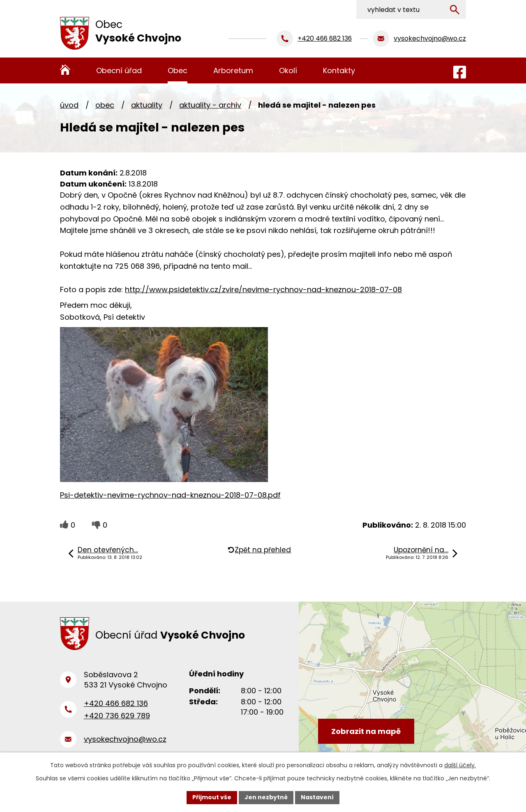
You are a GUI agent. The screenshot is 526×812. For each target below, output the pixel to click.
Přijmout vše (212, 797)
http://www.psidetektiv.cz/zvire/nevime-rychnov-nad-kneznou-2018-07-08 (263, 290)
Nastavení (317, 797)
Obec (105, 105)
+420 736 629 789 (117, 716)
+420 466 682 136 (116, 703)
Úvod (69, 105)
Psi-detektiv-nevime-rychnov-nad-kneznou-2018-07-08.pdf (170, 495)
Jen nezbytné (266, 797)
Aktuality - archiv (210, 105)
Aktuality (147, 105)
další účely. (460, 765)
